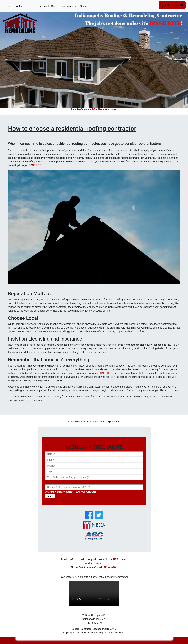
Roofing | (20, 6)
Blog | (55, 6)
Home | (9, 6)
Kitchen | (44, 6)
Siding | (32, 6)
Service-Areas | (69, 6)
